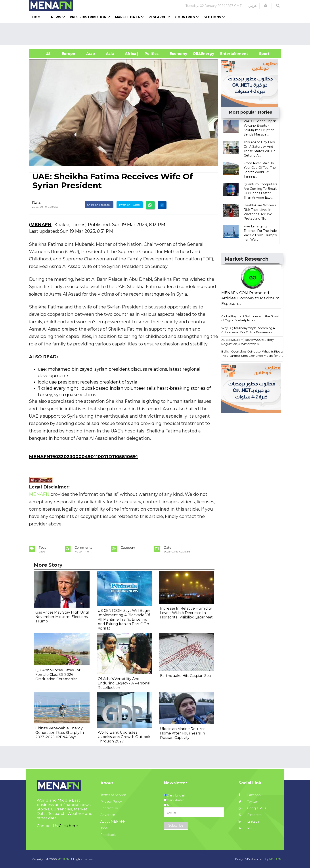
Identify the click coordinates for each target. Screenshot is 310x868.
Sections (212, 17)
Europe (68, 54)
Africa (130, 54)
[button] (266, 6)
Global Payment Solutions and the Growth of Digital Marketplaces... (251, 318)
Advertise (108, 815)
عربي (253, 6)
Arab (91, 54)
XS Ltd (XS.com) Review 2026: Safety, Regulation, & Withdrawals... (248, 342)
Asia (110, 54)
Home (37, 17)
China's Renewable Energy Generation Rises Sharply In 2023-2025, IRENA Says (60, 733)
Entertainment (227, 54)
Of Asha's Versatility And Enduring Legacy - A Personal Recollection (124, 683)
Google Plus (252, 808)
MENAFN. (64, 859)
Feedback (108, 835)
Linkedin (249, 821)
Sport (261, 54)
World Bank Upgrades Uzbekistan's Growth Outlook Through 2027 (124, 737)
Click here (68, 826)
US (43, 54)
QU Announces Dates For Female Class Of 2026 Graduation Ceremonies (58, 675)
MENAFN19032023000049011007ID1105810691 (83, 457)
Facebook (251, 795)
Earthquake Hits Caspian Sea (185, 676)
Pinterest (250, 815)
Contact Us (109, 808)
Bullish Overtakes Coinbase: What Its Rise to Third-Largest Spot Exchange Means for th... (253, 354)
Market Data (127, 17)
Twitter (248, 802)
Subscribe (176, 825)
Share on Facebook (99, 205)
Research (158, 17)
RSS (246, 828)
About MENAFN (113, 821)
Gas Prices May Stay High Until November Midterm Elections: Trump (62, 617)
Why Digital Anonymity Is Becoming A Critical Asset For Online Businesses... (248, 330)
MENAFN (41, 225)
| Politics (150, 54)
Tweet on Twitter (130, 205)
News (56, 17)
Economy (178, 54)
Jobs (104, 828)
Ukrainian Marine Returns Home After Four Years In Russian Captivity (183, 733)
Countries (185, 17)
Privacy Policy (111, 802)
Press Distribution (88, 17)
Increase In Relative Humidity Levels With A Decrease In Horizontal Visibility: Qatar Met (186, 613)
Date (37, 203)
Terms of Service (113, 795)
